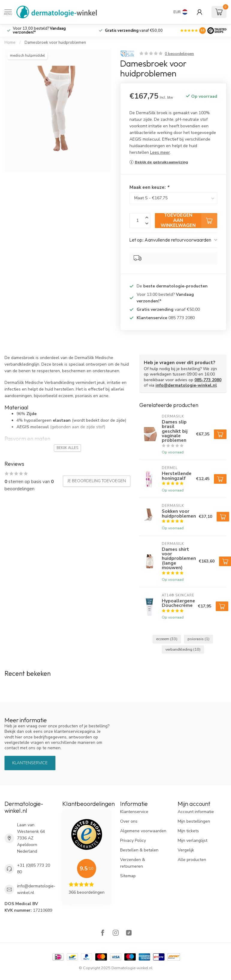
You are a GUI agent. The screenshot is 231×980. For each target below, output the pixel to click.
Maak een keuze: (149, 187)
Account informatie (196, 812)
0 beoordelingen (179, 53)
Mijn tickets (188, 831)
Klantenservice (30, 763)
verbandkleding (183, 649)
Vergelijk (186, 850)
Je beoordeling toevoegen (97, 481)
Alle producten (192, 860)
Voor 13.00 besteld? (39, 30)
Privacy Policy (133, 840)
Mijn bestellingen (194, 821)
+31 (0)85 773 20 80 (34, 869)
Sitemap (128, 876)
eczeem (167, 639)
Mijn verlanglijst (192, 840)
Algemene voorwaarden (143, 831)
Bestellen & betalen (139, 850)
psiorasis (198, 639)
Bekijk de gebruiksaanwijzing (161, 162)
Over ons (129, 821)
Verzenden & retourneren (133, 863)
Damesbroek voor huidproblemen (55, 43)
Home (10, 43)
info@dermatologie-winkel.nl (186, 385)
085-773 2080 (208, 380)
